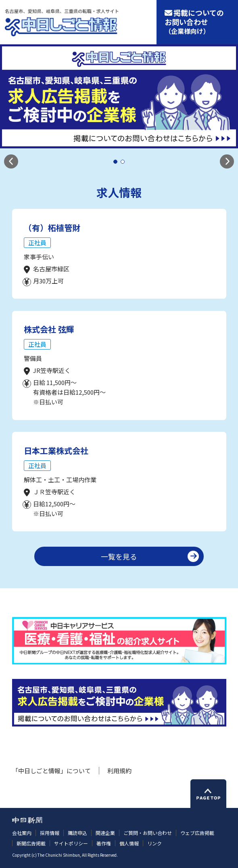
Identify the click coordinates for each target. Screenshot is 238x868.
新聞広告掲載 (31, 843)
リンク (154, 843)
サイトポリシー (71, 843)
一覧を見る (119, 556)
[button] (11, 161)
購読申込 (77, 833)
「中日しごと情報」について (51, 771)
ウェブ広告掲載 (197, 833)
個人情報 (129, 843)
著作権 (104, 843)
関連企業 (105, 833)
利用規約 (119, 771)
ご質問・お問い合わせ (148, 833)
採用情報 (50, 833)
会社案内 (22, 833)
